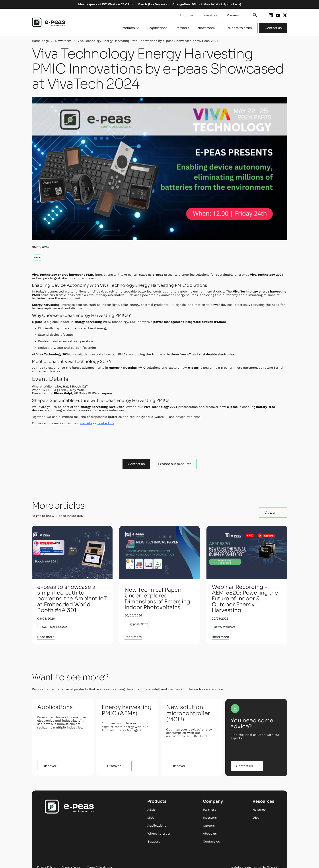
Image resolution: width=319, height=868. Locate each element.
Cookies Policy (71, 856)
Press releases (58, 616)
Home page (40, 41)
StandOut (276, 856)
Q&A (256, 807)
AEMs (151, 799)
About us (187, 15)
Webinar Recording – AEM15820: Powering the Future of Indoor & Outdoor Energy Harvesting (246, 593)
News (38, 258)
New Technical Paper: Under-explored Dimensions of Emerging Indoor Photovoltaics (158, 593)
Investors (210, 15)
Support (154, 831)
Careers (233, 15)
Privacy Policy (46, 856)
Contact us (211, 831)
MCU (151, 807)
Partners (209, 799)
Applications (157, 815)
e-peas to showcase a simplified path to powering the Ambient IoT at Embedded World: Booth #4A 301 (71, 593)
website (86, 423)
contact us (106, 423)
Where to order (159, 823)
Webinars (229, 614)
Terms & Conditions (100, 856)
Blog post (133, 614)
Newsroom (63, 41)
